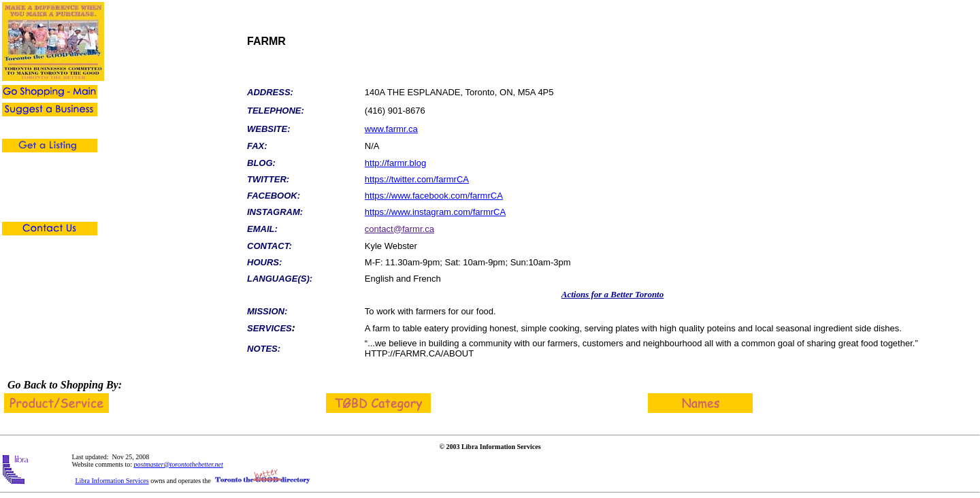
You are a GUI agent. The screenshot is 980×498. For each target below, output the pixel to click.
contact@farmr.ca (399, 229)
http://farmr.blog (395, 163)
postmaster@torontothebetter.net (179, 464)
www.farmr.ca (391, 129)
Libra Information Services (112, 481)
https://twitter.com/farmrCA (417, 179)
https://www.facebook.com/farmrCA (434, 196)
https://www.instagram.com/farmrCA (435, 212)
